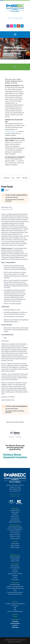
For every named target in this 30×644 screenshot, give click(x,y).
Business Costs (15, 516)
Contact (16, 18)
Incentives (15, 542)
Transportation (15, 512)
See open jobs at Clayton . (12, 197)
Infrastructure (15, 518)
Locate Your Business (15, 531)
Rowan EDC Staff (15, 496)
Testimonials (15, 627)
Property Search (15, 561)
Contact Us (15, 614)
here (16, 161)
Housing (15, 570)
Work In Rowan (15, 566)
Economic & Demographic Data (15, 586)
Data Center (15, 583)
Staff (15, 607)
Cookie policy (19, 437)
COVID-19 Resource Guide (15, 527)
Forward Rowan (15, 619)
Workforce (15, 514)
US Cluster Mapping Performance (15, 588)
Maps (15, 590)
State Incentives (15, 546)
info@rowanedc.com (15, 494)
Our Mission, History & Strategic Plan (15, 604)
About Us (10, 18)
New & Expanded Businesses (15, 592)
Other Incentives (15, 548)
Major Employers (15, 520)
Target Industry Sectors (15, 522)
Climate (15, 577)
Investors (15, 625)
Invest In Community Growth (15, 611)
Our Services (15, 606)
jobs (13, 178)
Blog (15, 609)
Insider (15, 616)
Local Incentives (15, 544)
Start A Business (15, 533)
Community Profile (15, 584)
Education (15, 576)
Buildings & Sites (15, 555)
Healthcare (15, 572)
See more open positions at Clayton (15, 422)
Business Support (15, 525)
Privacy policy (11, 437)
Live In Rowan (15, 564)
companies (6, 178)
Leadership (15, 621)
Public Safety (15, 579)
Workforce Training (15, 537)
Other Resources (15, 539)
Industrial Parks (15, 559)
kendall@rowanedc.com (11, 131)
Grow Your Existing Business (15, 529)
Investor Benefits (15, 623)
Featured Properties (15, 557)
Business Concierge (15, 535)
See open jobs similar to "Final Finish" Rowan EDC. (15, 200)
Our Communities (15, 568)
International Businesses (15, 594)
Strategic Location (15, 510)
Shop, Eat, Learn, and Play (15, 574)
